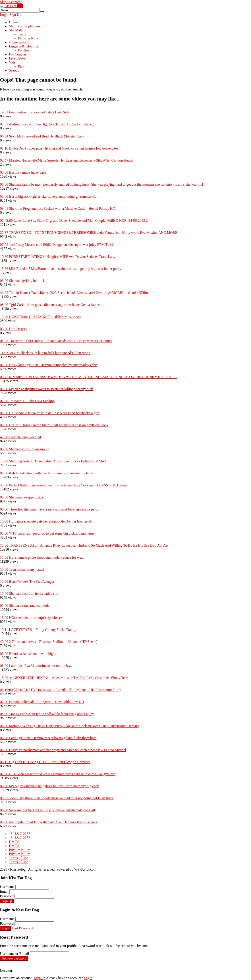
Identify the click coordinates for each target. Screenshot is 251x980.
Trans (22, 34)
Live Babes (17, 58)
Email (4, 891)
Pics (21, 66)
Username (7, 887)
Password (7, 896)
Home (13, 22)
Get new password (14, 958)
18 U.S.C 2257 (20, 834)
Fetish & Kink (28, 38)
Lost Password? (23, 928)
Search (14, 70)
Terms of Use (19, 858)
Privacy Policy (19, 850)
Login (4, 15)
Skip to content (11, 2)
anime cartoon (19, 42)
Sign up (7, 901)
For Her (23, 50)
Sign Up (15, 15)
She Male (16, 30)
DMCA (14, 842)
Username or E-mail (15, 954)
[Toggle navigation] (2, 7)
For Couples (18, 54)
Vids (12, 62)
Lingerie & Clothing (24, 46)
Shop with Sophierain (24, 26)
